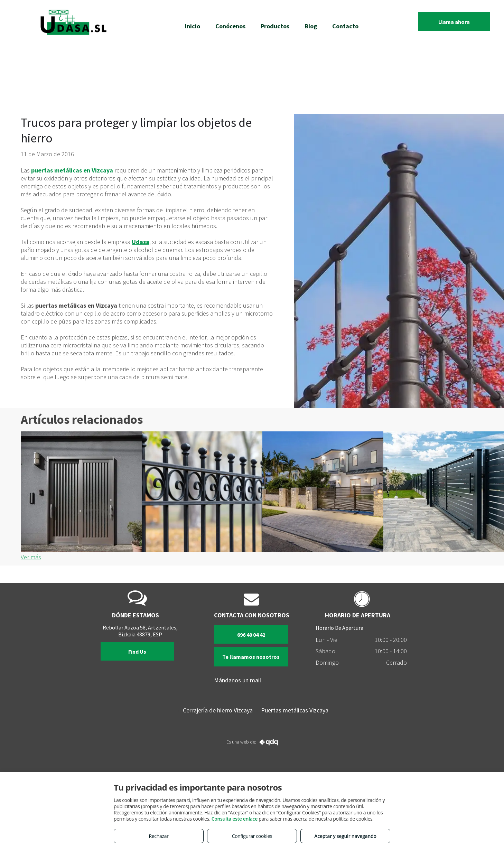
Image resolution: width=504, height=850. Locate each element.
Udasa (141, 242)
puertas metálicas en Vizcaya (72, 170)
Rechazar (158, 836)
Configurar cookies (252, 836)
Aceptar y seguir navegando (345, 836)
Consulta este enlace (235, 819)
